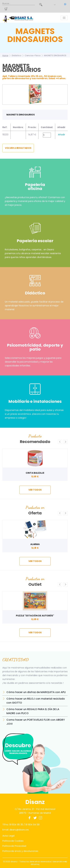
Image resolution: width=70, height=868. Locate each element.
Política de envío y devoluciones (20, 851)
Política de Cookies (13, 841)
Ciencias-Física (33, 55)
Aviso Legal (8, 836)
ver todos (35, 490)
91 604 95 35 (16, 825)
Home (5, 55)
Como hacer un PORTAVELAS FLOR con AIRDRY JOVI (36, 722)
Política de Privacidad (14, 846)
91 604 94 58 (32, 825)
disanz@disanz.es (19, 830)
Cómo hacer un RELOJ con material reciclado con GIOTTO (36, 701)
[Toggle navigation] (64, 18)
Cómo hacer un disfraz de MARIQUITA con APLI (36, 692)
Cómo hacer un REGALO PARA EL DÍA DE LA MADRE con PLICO (33, 711)
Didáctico (16, 55)
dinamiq (35, 864)
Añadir (61, 135)
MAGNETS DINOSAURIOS (55, 55)
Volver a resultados (18, 148)
